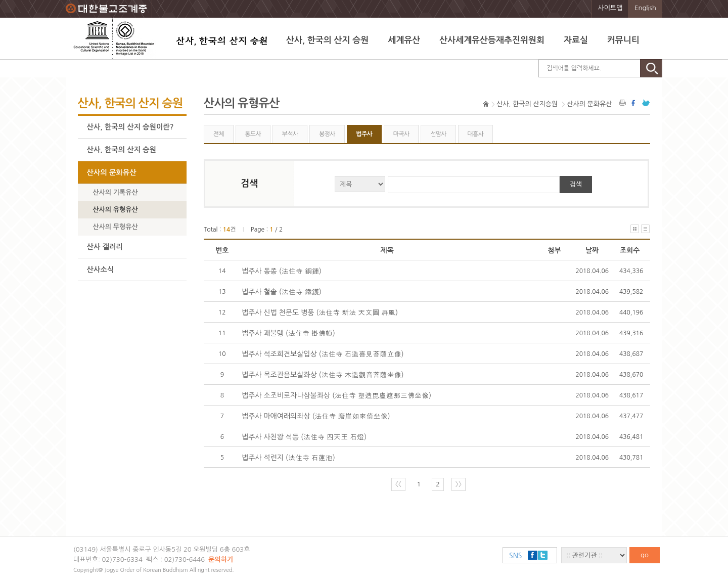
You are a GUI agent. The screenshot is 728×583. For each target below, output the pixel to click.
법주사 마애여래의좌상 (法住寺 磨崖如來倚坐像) (316, 416)
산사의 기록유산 (116, 192)
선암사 (438, 134)
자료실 (576, 40)
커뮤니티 (623, 40)
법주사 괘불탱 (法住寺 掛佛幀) (288, 333)
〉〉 (459, 484)
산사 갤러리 (105, 247)
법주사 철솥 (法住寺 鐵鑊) (282, 292)
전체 (218, 134)
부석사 (290, 134)
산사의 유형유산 (116, 210)
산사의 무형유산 (116, 227)
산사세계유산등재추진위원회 (492, 40)
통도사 (253, 134)
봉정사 (327, 134)
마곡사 (401, 134)
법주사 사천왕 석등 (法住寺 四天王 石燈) (304, 437)
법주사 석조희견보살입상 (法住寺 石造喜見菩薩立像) (323, 354)
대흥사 (475, 134)
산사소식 (101, 270)
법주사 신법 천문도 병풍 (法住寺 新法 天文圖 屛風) (320, 312)
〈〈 (398, 484)
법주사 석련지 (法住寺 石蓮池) (288, 458)
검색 (576, 184)
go (645, 555)
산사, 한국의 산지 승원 (327, 40)
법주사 (364, 134)
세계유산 (404, 40)
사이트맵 (610, 8)
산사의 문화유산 (112, 172)
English (645, 8)
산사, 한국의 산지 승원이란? (130, 127)
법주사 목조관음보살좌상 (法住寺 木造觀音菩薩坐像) (323, 375)
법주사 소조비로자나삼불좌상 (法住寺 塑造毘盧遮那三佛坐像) (336, 395)
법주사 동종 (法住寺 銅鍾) (282, 271)
